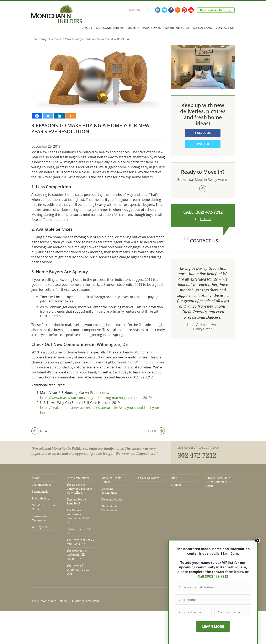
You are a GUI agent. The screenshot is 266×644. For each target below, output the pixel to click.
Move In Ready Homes (144, 28)
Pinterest (184, 10)
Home (35, 39)
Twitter (164, 10)
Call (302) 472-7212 (213, 576)
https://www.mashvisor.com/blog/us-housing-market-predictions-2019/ (96, 398)
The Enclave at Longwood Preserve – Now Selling (81, 489)
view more (203, 189)
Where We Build (177, 28)
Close (257, 540)
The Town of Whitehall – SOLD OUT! (78, 570)
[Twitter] (48, 116)
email (205, 218)
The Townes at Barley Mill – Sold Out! (80, 542)
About (87, 28)
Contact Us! (225, 28)
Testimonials (40, 492)
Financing (134, 10)
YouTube (191, 10)
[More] (71, 116)
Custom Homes (41, 485)
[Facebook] (37, 116)
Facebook (171, 10)
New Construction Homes (43, 507)
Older (155, 431)
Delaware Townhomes (109, 491)
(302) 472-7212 (209, 212)
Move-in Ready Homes (111, 480)
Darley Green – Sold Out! (79, 531)
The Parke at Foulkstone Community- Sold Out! (78, 516)
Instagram (158, 10)
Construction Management (40, 518)
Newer (41, 431)
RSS (178, 10)
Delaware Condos (113, 500)
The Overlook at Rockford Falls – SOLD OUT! (77, 555)
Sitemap (176, 485)
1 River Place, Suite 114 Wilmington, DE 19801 (219, 482)
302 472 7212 (197, 456)
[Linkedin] (59, 116)
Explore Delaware (148, 478)
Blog (147, 10)
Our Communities (110, 28)
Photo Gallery (41, 499)
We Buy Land (202, 28)
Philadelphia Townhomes (109, 508)
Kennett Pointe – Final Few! (77, 502)
